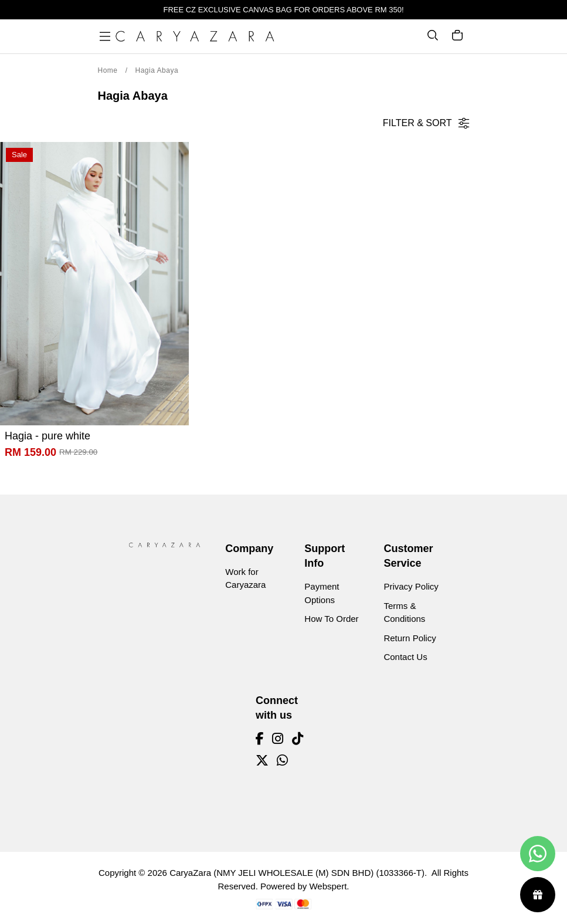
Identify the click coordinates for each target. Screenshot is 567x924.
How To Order (331, 619)
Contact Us (405, 657)
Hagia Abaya (157, 70)
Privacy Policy (411, 586)
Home (108, 70)
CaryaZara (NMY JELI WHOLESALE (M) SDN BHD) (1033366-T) (297, 873)
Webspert (328, 886)
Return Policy (410, 638)
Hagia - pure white (47, 436)
